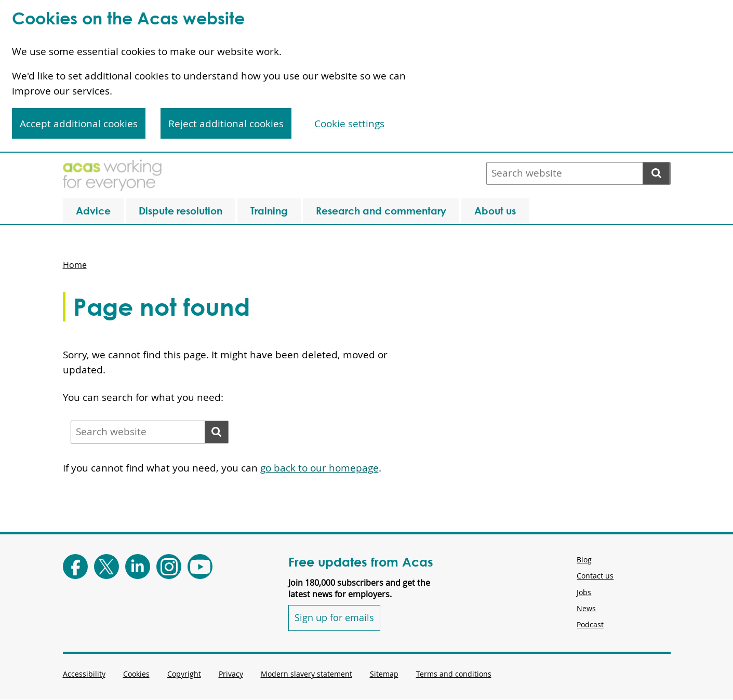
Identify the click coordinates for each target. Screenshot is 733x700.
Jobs (584, 592)
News (586, 608)
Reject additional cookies (226, 124)
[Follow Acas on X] (106, 567)
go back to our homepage (319, 468)
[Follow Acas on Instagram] (169, 567)
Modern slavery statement (306, 674)
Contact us (595, 576)
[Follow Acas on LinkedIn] (138, 567)
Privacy (231, 674)
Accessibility (84, 674)
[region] (366, 76)
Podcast (590, 624)
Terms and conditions (454, 674)
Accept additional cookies (79, 124)
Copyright (184, 674)
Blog (584, 560)
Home (75, 265)
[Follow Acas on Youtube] (200, 567)
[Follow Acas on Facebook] (75, 567)
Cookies (136, 674)
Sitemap (384, 674)
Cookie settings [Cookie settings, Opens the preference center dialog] (349, 124)
